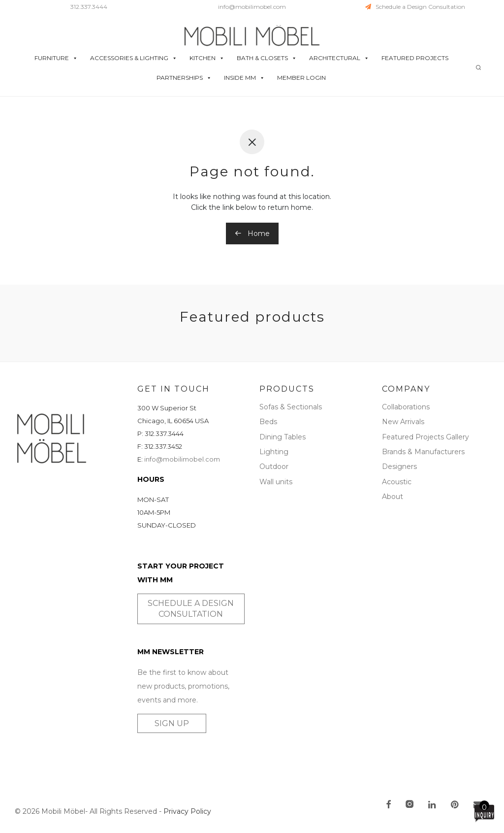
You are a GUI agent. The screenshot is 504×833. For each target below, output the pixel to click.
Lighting (274, 452)
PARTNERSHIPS (184, 78)
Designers (399, 466)
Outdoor (274, 466)
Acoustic (397, 482)
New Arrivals (403, 422)
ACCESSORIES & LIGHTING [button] (134, 58)
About (393, 497)
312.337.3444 (89, 7)
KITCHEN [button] (207, 58)
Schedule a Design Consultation (415, 7)
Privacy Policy (187, 811)
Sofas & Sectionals (291, 407)
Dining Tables (283, 437)
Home (252, 233)
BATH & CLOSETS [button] (267, 58)
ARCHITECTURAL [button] (339, 58)
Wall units (276, 482)
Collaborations (406, 407)
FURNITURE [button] (56, 58)
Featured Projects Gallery (425, 437)
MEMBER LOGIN (301, 78)
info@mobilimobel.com (252, 7)
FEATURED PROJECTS (415, 58)
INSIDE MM (244, 78)
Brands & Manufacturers (423, 452)
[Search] (478, 68)
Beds (268, 422)
